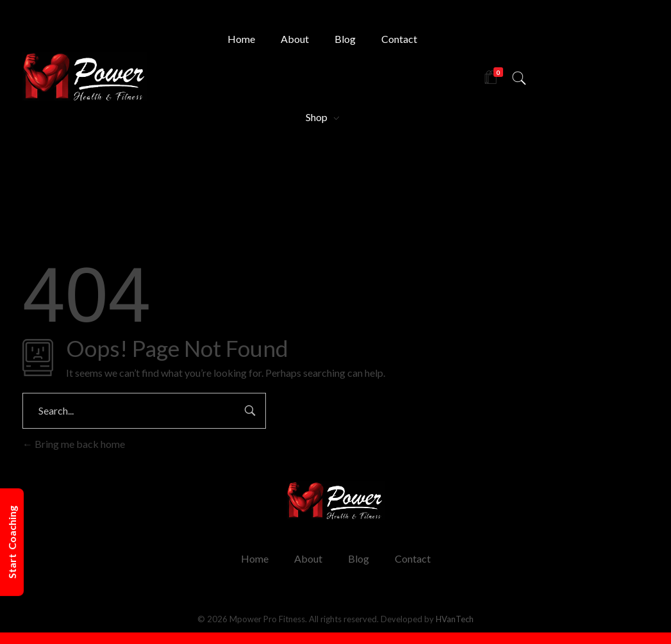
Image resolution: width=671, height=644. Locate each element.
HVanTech (455, 619)
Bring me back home (74, 444)
